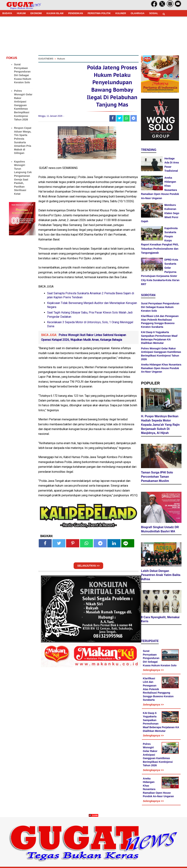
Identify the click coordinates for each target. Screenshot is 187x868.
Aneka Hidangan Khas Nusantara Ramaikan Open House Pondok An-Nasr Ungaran (161, 368)
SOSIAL (154, 13)
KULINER (121, 13)
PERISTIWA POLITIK (99, 13)
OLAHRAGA (138, 13)
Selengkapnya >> (153, 670)
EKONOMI (36, 13)
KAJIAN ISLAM (55, 13)
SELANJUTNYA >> (88, 568)
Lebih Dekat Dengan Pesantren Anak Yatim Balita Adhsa (161, 575)
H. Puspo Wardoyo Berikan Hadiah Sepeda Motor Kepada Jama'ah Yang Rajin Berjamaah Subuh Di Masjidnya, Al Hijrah (160, 425)
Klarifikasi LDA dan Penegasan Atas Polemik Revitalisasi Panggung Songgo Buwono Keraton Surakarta (158, 689)
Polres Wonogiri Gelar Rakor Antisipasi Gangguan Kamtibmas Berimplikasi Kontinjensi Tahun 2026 (23, 105)
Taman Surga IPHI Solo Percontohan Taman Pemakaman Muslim (157, 477)
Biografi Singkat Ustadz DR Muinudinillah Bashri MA (160, 530)
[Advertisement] (93, 842)
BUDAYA (7, 13)
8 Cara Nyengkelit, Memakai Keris (160, 619)
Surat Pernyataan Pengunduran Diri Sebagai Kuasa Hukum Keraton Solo (160, 307)
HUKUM (21, 13)
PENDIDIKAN (76, 13)
